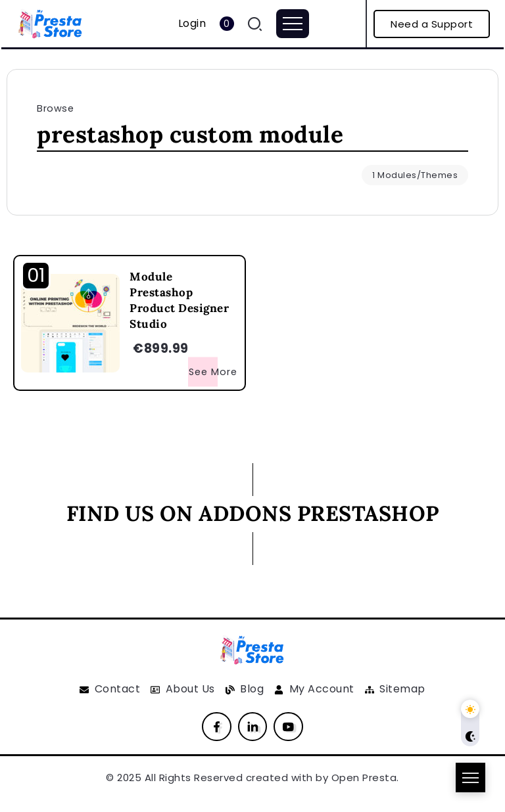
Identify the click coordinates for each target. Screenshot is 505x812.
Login (192, 23)
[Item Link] (70, 323)
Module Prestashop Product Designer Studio (179, 300)
